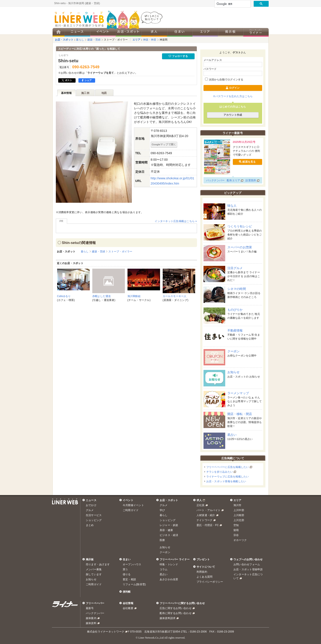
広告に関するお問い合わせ (176, 608)
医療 (162, 540)
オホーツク (240, 540)
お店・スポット (64, 40)
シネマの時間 (237, 289)
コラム (164, 569)
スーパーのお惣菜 (240, 247)
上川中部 (239, 510)
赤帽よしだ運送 (102, 296)
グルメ (90, 510)
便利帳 (127, 592)
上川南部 (239, 515)
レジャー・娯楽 (169, 525)
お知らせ (234, 372)
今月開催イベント (133, 505)
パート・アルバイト (208, 510)
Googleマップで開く (164, 144)
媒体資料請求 (168, 618)
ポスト (67, 80)
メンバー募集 (94, 569)
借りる (127, 574)
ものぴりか (235, 310)
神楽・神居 (150, 40)
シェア (87, 80)
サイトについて (206, 567)
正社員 (201, 505)
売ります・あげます (98, 564)
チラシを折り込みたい (220, 472)
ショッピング (94, 520)
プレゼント (203, 559)
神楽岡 (164, 40)
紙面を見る (247, 162)
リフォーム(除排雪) (134, 584)
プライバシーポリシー (210, 582)
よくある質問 (204, 577)
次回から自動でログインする (224, 80)
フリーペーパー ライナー (175, 559)
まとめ (90, 525)
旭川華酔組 (134, 296)
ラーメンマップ (238, 393)
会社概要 (128, 608)
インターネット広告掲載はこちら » (176, 221)
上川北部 (239, 520)
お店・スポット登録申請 (248, 569)
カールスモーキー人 (175, 296)
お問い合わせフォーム (247, 564)
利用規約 (202, 572)
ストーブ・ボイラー (116, 40)
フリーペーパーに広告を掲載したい (228, 467)
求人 (199, 500)
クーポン (234, 351)
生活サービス (94, 515)
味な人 (232, 206)
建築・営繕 (94, 40)
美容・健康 (166, 530)
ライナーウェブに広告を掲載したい (228, 477)
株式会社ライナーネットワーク (106, 632)
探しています (94, 574)
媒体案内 (91, 618)
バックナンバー (215, 180)
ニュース (91, 500)
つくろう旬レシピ (240, 226)
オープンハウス (132, 564)
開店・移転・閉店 (240, 414)
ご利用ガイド (131, 510)
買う (125, 569)
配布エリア (233, 180)
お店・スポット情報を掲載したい (226, 481)
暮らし (80, 40)
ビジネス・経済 (169, 535)
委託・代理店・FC (208, 525)
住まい (127, 559)
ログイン (233, 88)
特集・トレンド (169, 564)
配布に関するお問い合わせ (176, 613)
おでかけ (91, 505)
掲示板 (90, 559)
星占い (232, 435)
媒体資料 (91, 623)
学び (162, 510)
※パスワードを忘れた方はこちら (233, 96)
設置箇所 (251, 180)
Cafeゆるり (64, 296)
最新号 (90, 608)
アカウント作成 (233, 115)
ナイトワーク (204, 520)
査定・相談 (129, 579)
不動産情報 (235, 330)
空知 (236, 525)
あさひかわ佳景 (169, 579)
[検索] (232, 4)
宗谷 (236, 535)
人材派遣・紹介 (206, 515)
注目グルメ (235, 268)
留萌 (236, 530)
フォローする (178, 56)
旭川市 (237, 505)
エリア (137, 40)
